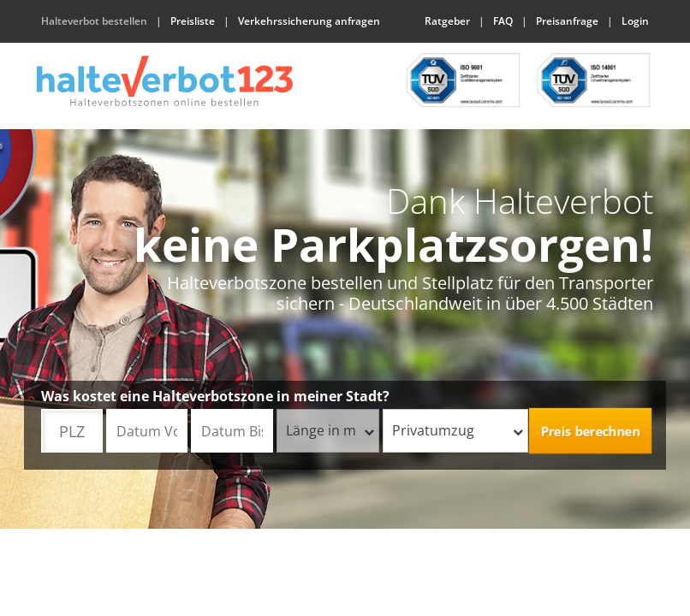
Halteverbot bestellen (94, 21)
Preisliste (193, 21)
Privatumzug (458, 430)
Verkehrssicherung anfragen (309, 21)
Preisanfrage (567, 21)
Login (635, 21)
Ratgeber (447, 21)
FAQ (503, 21)
